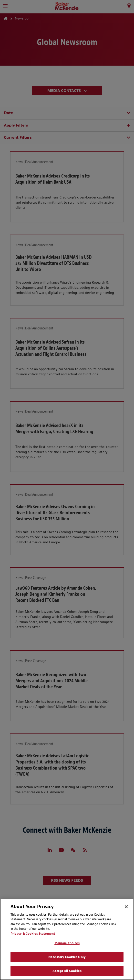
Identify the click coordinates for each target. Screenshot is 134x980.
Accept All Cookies (67, 971)
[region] (67, 939)
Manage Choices (67, 943)
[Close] (126, 907)
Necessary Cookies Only (67, 957)
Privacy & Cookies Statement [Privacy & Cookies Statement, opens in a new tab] (33, 934)
